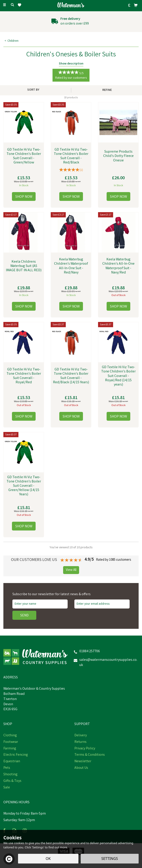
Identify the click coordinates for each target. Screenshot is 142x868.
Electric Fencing (16, 755)
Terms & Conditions (90, 755)
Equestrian (12, 762)
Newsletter (83, 762)
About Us (81, 768)
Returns (80, 742)
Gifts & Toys (12, 781)
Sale (7, 788)
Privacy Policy (85, 749)
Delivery (81, 736)
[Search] (12, 5)
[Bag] (136, 5)
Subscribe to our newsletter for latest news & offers (52, 595)
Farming (10, 749)
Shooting (10, 775)
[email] (102, 604)
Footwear (11, 742)
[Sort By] (35, 90)
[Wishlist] (20, 5)
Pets (7, 768)
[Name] (40, 604)
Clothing (10, 736)
